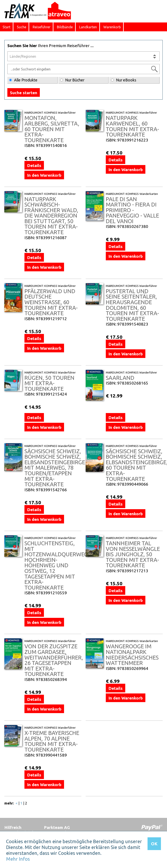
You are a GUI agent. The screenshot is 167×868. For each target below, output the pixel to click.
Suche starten (24, 93)
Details (34, 165)
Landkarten (88, 27)
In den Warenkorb (44, 175)
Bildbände (65, 27)
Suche (22, 27)
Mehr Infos (18, 859)
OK (154, 844)
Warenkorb (112, 27)
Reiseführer (42, 27)
